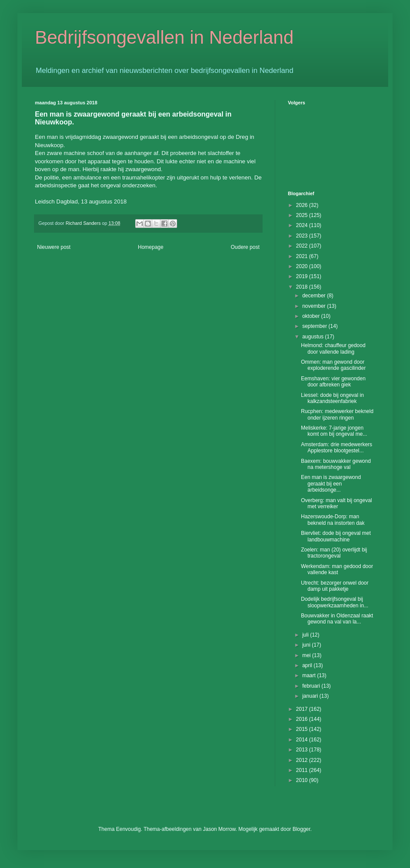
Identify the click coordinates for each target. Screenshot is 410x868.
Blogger (302, 829)
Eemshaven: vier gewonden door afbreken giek (333, 382)
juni (307, 645)
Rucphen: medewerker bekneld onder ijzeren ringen (337, 414)
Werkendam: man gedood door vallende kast (337, 569)
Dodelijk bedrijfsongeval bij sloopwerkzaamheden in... (335, 602)
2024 (303, 225)
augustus (314, 337)
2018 (303, 287)
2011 (303, 770)
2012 (303, 760)
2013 (303, 750)
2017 (303, 709)
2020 (303, 266)
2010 (303, 780)
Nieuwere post (54, 247)
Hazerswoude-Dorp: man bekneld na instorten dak (333, 520)
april (308, 665)
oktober (312, 316)
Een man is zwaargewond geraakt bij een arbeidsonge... (331, 484)
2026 (303, 205)
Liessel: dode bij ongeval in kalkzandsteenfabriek (332, 398)
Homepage (151, 247)
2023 (303, 236)
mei (307, 655)
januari (311, 696)
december (315, 296)
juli (306, 635)
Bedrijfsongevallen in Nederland (164, 37)
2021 (303, 256)
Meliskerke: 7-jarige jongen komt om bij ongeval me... (334, 431)
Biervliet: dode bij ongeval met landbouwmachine (336, 536)
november (315, 306)
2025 (303, 215)
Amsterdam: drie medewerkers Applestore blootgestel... (337, 448)
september (315, 326)
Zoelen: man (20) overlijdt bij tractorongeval (334, 553)
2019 (303, 276)
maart (310, 675)
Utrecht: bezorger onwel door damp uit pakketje (335, 586)
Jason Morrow (219, 829)
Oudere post (245, 247)
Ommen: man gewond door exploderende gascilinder (333, 365)
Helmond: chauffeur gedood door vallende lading (333, 348)
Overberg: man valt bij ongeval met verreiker (337, 503)
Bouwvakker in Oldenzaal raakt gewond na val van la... (337, 619)
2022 (303, 246)
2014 (303, 740)
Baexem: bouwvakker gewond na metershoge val (336, 464)
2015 (303, 729)
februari (312, 686)
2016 (303, 719)
